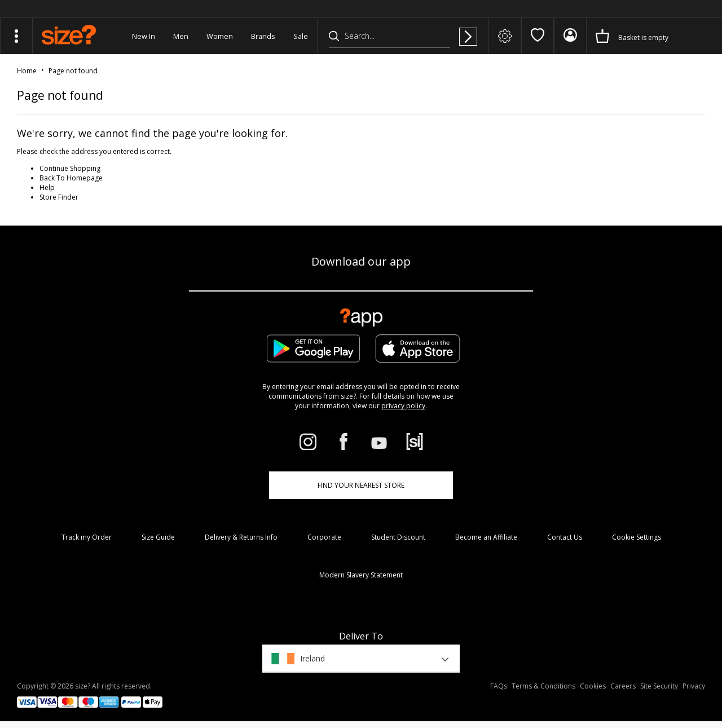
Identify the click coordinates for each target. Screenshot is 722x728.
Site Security (659, 686)
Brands (263, 36)
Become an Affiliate (486, 537)
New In (144, 36)
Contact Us (565, 537)
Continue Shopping (70, 168)
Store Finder (59, 197)
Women (220, 36)
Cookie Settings (637, 537)
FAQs (499, 686)
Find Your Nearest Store (361, 485)
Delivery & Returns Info (241, 537)
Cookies (593, 686)
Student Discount (398, 537)
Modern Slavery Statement (361, 575)
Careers (623, 686)
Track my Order (87, 537)
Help (47, 187)
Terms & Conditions (543, 686)
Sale (301, 36)
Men (181, 36)
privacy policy (403, 406)
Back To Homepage (71, 178)
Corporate (324, 537)
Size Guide (158, 537)
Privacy (694, 686)
